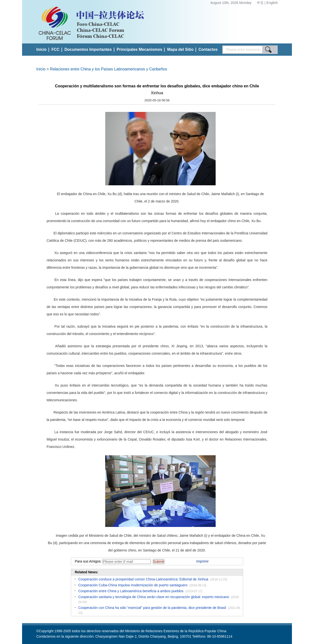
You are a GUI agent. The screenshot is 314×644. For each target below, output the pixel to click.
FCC (56, 49)
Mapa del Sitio (180, 49)
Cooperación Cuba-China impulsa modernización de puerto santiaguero (133, 585)
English (272, 3)
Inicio (41, 49)
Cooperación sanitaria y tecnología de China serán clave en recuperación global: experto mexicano (154, 597)
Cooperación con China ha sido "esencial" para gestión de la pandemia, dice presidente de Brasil (152, 608)
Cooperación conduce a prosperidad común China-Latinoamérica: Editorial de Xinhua (143, 579)
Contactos (208, 49)
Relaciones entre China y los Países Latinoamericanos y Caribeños (109, 69)
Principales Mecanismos (140, 49)
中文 (261, 3)
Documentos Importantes (88, 49)
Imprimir (203, 561)
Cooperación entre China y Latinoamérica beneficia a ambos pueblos (131, 591)
